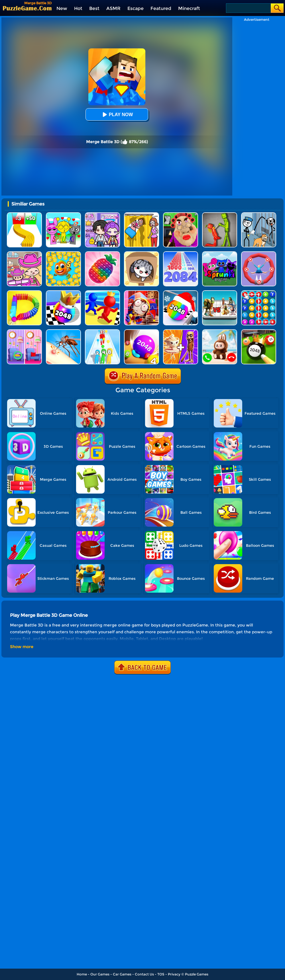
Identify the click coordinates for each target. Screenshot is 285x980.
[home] (27, 8)
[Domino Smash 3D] (24, 292)
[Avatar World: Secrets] (102, 214)
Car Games (122, 974)
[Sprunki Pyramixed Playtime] (220, 253)
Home (82, 974)
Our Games (100, 974)
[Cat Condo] (142, 253)
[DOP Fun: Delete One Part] (142, 214)
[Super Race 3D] (102, 292)
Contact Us (144, 974)
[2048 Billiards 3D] (259, 331)
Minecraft (189, 8)
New (62, 8)
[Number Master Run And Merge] (181, 253)
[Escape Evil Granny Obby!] (181, 214)
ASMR (113, 8)
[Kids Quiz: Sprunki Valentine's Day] (63, 214)
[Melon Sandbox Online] (220, 214)
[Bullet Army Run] (24, 214)
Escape (136, 8)
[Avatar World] (24, 253)
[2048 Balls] (142, 331)
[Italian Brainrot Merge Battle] (220, 292)
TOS (161, 974)
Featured (161, 8)
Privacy (174, 974)
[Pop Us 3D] (102, 253)
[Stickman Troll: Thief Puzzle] (259, 214)
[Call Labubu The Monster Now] (220, 331)
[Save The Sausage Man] (259, 253)
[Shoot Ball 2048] (63, 292)
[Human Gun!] (102, 331)
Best (94, 8)
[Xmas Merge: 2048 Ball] (181, 292)
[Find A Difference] (24, 331)
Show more (22, 647)
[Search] (248, 8)
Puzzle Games (197, 974)
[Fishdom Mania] (63, 253)
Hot (78, 8)
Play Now (117, 115)
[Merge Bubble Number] (259, 292)
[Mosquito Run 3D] (63, 331)
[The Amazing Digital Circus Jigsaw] (142, 292)
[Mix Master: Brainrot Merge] (181, 331)
